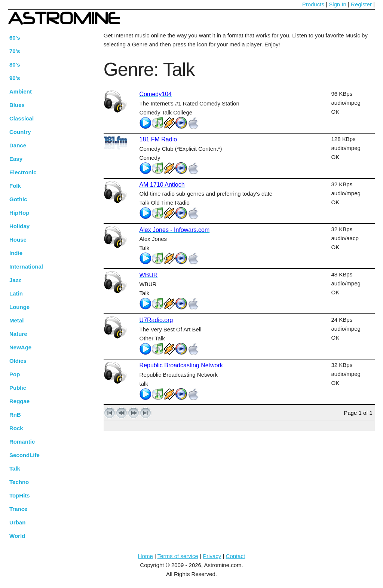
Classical (22, 118)
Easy (16, 159)
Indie (16, 253)
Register (361, 4)
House (18, 240)
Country (20, 132)
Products (313, 4)
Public (18, 388)
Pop (15, 374)
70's (15, 51)
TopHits (20, 495)
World (17, 536)
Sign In (338, 4)
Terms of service (178, 556)
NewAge (20, 347)
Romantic (22, 442)
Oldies (18, 361)
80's (15, 65)
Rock (16, 428)
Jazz (15, 280)
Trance (18, 509)
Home (145, 556)
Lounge (19, 307)
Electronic (23, 172)
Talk (15, 468)
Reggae (19, 401)
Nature (18, 334)
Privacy (212, 556)
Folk (15, 186)
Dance (18, 145)
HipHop (19, 213)
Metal (16, 320)
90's (15, 78)
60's (15, 38)
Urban (17, 522)
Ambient (21, 91)
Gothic (18, 199)
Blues (17, 105)
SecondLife (24, 455)
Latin (16, 293)
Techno (19, 482)
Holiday (19, 226)
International (26, 267)
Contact (236, 556)
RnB (15, 415)
